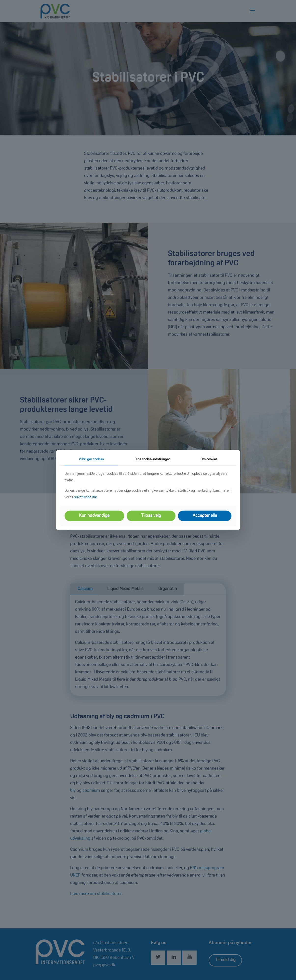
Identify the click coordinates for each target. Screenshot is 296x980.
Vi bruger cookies (91, 460)
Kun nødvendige (94, 516)
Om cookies (209, 460)
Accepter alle (205, 516)
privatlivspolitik (85, 497)
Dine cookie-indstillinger (152, 460)
